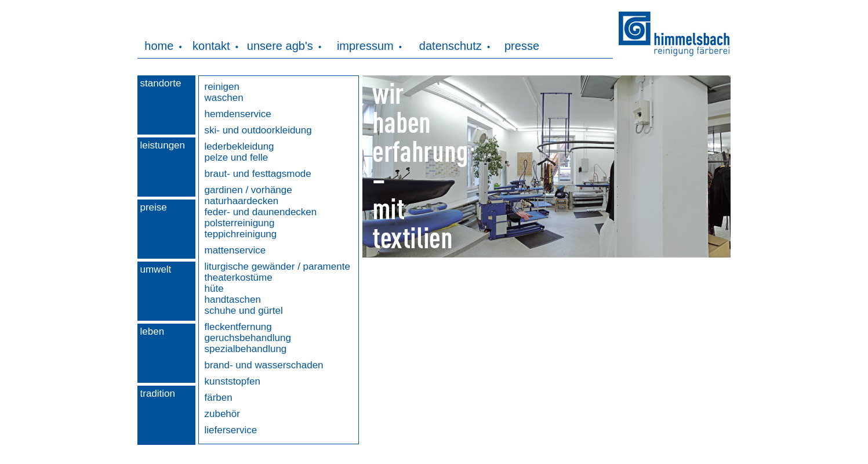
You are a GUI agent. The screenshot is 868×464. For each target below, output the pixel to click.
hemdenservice (238, 114)
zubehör (222, 414)
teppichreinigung (241, 234)
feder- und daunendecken (261, 212)
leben (152, 331)
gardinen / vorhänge (248, 190)
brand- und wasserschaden (264, 365)
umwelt (156, 269)
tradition (158, 394)
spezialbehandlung (246, 349)
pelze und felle (237, 157)
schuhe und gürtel (244, 311)
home (159, 46)
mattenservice (235, 250)
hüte (214, 289)
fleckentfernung (238, 327)
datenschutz (451, 46)
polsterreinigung (240, 223)
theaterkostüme (239, 278)
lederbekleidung (239, 146)
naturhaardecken (242, 201)
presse (522, 46)
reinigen (222, 87)
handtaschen (233, 300)
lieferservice (231, 430)
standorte (161, 83)
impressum (365, 46)
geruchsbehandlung (248, 338)
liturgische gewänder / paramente (277, 267)
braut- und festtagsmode (258, 174)
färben (219, 398)
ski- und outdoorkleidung (258, 130)
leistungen (163, 145)
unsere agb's (280, 46)
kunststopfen (233, 381)
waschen (224, 98)
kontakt (211, 46)
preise (154, 207)
